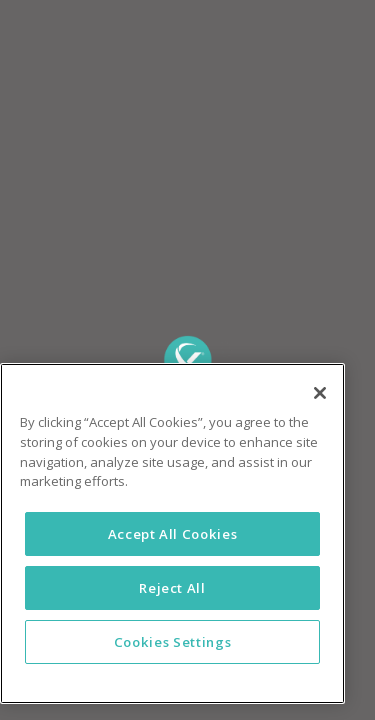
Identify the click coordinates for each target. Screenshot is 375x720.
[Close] (320, 393)
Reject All (172, 588)
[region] (172, 533)
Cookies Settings (173, 642)
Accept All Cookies (173, 534)
